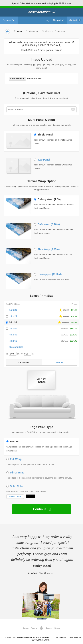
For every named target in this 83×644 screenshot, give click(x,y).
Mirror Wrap (17, 473)
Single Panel (45, 135)
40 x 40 (13, 335)
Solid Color (17, 486)
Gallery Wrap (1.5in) (49, 199)
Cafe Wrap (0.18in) (49, 224)
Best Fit (15, 442)
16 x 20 (13, 310)
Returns (57, 628)
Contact (26, 628)
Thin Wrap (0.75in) (49, 249)
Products (7, 20)
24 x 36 (13, 322)
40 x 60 (13, 341)
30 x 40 (13, 329)
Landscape (24, 362)
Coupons (49, 628)
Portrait (59, 362)
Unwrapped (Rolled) (50, 274)
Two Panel (44, 160)
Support (57, 20)
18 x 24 (13, 316)
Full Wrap (16, 459)
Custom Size (16, 347)
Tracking (34, 628)
